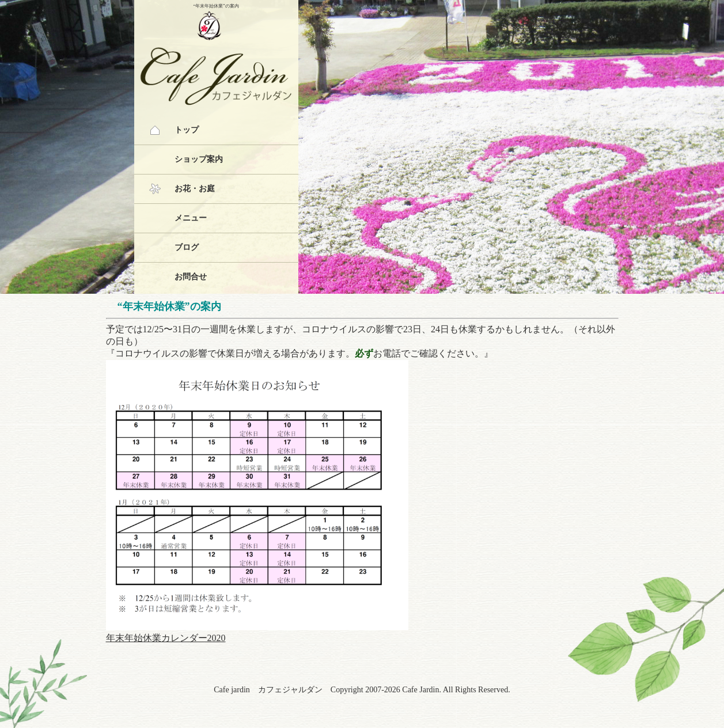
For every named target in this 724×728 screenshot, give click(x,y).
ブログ (187, 247)
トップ (187, 130)
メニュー (191, 218)
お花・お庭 (195, 189)
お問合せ (191, 277)
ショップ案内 (199, 159)
